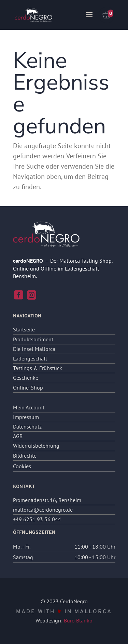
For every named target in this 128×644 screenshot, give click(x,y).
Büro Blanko (78, 620)
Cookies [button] (22, 466)
